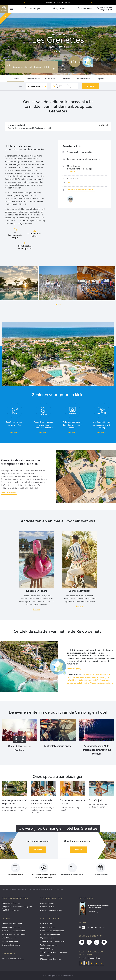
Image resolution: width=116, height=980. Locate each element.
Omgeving (100, 79)
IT (104, 928)
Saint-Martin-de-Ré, (104, 675)
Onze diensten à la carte (11, 945)
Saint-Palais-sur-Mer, (93, 683)
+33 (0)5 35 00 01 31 (74, 179)
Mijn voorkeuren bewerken (51, 959)
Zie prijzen (90, 86)
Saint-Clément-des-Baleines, (89, 678)
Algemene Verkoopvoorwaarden (53, 941)
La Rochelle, (81, 680)
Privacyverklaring (47, 949)
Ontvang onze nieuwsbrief (12, 924)
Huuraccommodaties (33, 79)
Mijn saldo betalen (47, 938)
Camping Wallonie (47, 903)
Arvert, (108, 678)
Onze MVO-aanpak (9, 938)
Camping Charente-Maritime (51, 910)
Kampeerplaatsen (50, 79)
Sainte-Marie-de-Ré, (90, 675)
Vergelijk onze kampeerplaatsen (14, 934)
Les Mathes (110, 683)
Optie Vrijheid (45, 956)
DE (100, 928)
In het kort (16, 79)
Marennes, (89, 680)
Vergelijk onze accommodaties (13, 931)
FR (96, 928)
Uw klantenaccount (48, 927)
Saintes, (103, 683)
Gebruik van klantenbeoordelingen (54, 952)
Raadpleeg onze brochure (12, 927)
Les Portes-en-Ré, (73, 678)
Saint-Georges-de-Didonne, (76, 683)
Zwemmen (67, 79)
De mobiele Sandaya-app (50, 934)
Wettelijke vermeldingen (49, 945)
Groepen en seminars (10, 941)
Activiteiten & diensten (84, 79)
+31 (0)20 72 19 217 (17, 959)
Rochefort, (96, 680)
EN (88, 928)
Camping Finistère (47, 907)
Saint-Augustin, (105, 680)
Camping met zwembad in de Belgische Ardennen (17, 907)
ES (92, 928)
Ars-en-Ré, (102, 678)
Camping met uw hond (10, 910)
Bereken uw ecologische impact (52, 931)
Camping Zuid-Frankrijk (11, 903)
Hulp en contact (46, 924)
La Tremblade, (72, 680)
